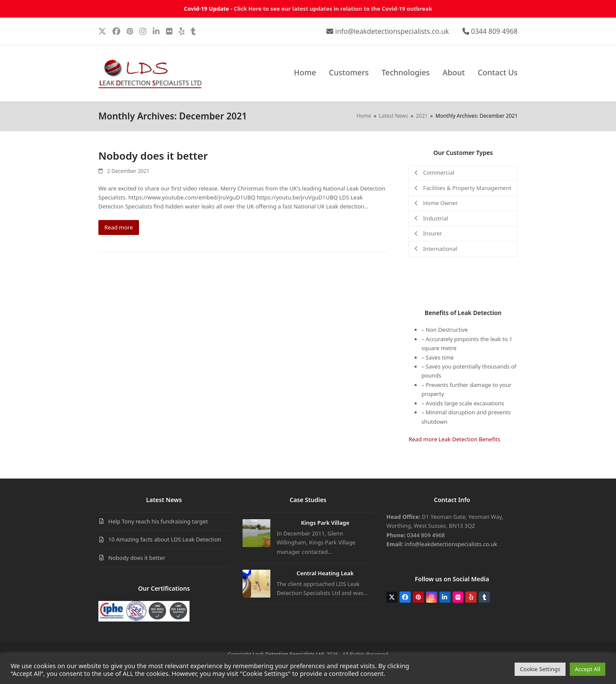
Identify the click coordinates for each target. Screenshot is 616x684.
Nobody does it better (153, 156)
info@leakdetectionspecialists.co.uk (392, 31)
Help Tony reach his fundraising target (158, 521)
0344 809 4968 (494, 31)
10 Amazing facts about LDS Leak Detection (165, 539)
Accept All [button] (588, 669)
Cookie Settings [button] (540, 669)
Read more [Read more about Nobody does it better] (119, 227)
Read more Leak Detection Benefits (454, 439)
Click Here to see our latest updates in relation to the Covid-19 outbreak (333, 9)
